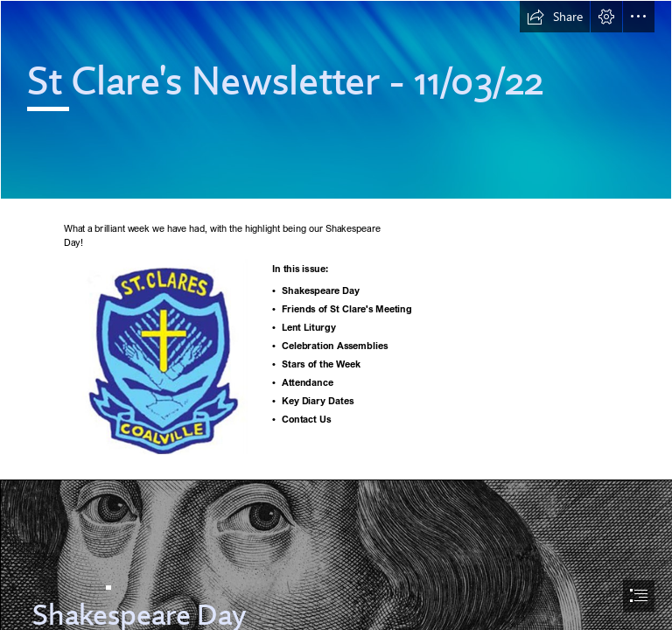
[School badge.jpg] (164, 356)
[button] (555, 17)
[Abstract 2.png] (336, 100)
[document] (336, 315)
